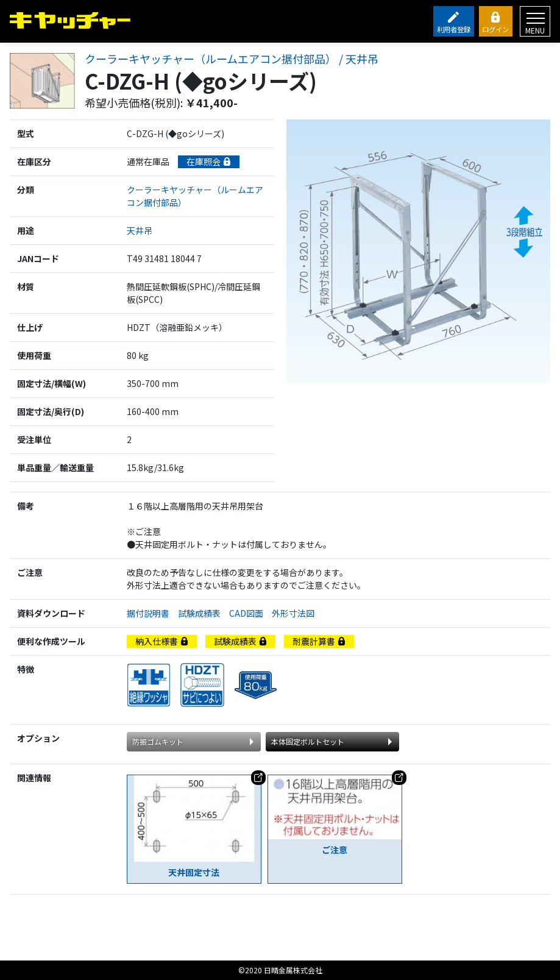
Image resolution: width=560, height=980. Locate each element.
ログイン (495, 29)
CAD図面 (250, 613)
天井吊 (140, 230)
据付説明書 (152, 613)
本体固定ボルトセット (308, 741)
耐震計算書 (319, 641)
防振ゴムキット (158, 741)
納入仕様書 (162, 641)
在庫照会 (209, 162)
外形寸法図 (297, 613)
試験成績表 (204, 613)
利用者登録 (454, 29)
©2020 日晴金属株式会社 (280, 970)
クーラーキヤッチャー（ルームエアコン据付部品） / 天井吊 (232, 59)
